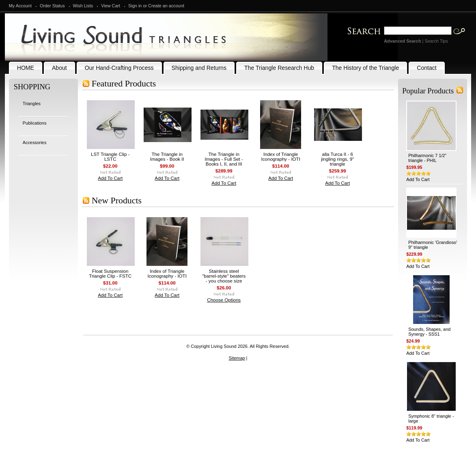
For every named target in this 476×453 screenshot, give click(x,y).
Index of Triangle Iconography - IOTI (281, 157)
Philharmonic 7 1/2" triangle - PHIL (427, 158)
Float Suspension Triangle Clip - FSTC (110, 274)
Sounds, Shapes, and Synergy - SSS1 (429, 332)
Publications (35, 123)
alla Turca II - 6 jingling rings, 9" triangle (337, 159)
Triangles (32, 104)
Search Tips (436, 41)
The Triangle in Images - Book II (167, 157)
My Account (20, 6)
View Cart (111, 6)
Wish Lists (83, 6)
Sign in (135, 6)
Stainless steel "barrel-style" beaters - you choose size (224, 276)
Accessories (35, 142)
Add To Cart (110, 178)
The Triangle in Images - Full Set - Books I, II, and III (224, 159)
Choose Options (224, 300)
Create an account (166, 6)
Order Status (52, 6)
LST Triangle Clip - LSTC (110, 157)
